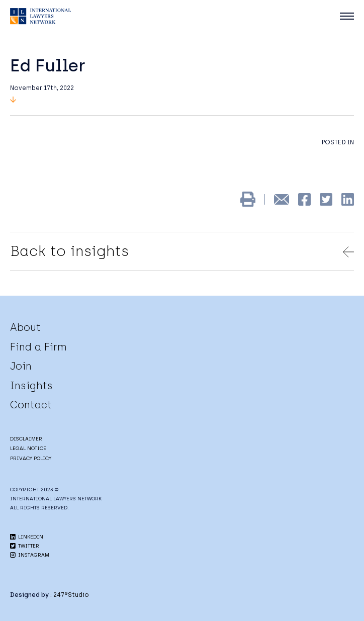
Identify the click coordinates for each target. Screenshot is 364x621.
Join (21, 366)
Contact (31, 405)
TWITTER (25, 546)
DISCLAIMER (26, 439)
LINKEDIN (27, 537)
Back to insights (182, 251)
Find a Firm (38, 347)
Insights (31, 386)
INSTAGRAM (30, 555)
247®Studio (71, 595)
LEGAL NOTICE (28, 448)
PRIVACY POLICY (31, 458)
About (25, 327)
